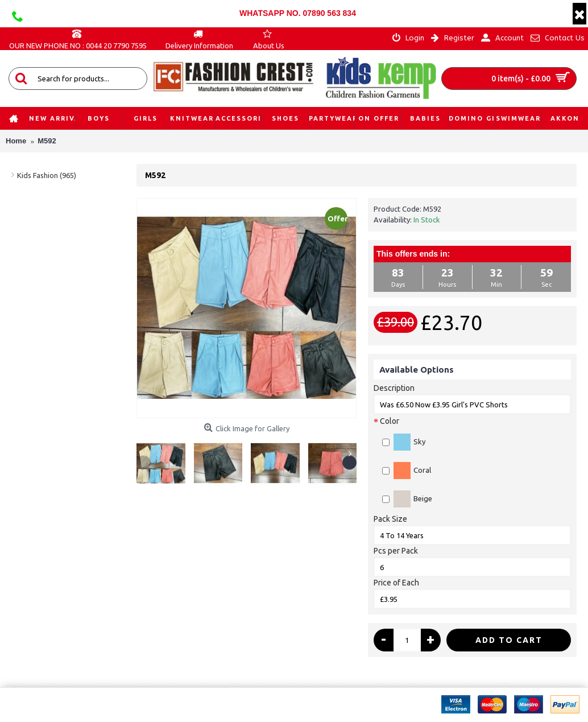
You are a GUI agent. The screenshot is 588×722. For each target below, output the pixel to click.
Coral (407, 471)
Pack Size (390, 519)
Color (390, 421)
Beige (407, 499)
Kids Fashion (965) (47, 175)
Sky (404, 442)
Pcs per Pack (396, 551)
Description (394, 388)
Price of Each (396, 583)
